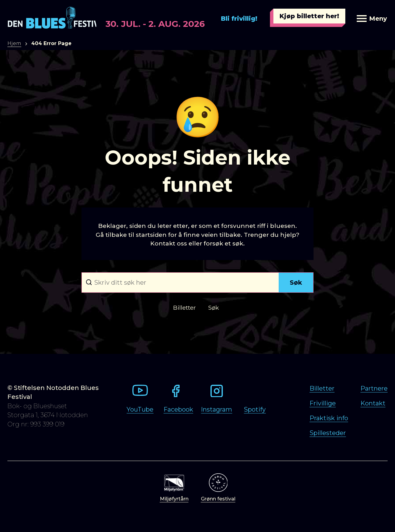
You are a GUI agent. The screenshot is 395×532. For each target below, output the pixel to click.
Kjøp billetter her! (309, 16)
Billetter (322, 388)
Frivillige (323, 403)
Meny (372, 19)
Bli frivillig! (239, 19)
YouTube (140, 409)
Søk (296, 283)
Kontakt (373, 403)
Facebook (178, 409)
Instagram (216, 409)
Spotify (255, 409)
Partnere (374, 388)
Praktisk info (329, 418)
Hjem (14, 43)
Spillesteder (328, 433)
